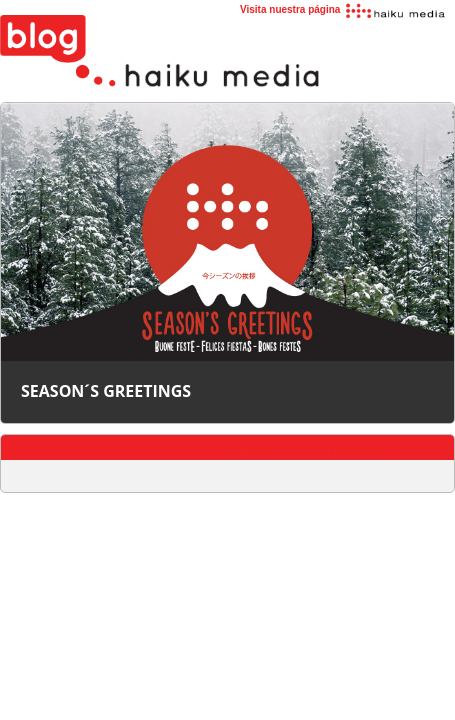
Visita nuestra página (344, 9)
